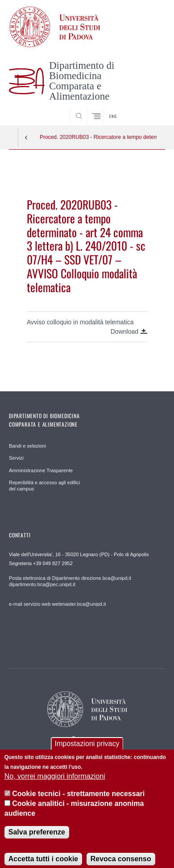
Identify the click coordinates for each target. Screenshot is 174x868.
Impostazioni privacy (87, 751)
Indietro (26, 138)
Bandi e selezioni (27, 446)
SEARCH (150, 109)
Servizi (16, 458)
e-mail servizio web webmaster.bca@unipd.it (57, 604)
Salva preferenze (37, 840)
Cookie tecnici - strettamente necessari (78, 802)
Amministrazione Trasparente (41, 470)
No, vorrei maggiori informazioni (55, 784)
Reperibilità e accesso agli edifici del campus (44, 486)
